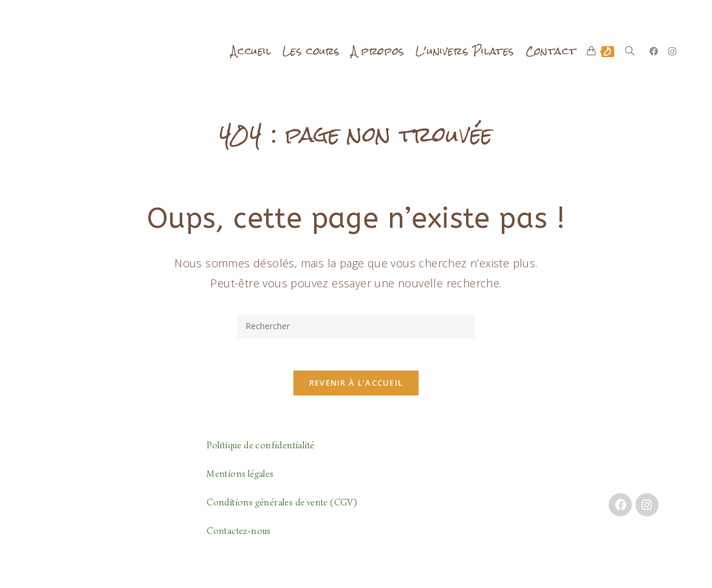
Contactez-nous (239, 536)
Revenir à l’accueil (356, 388)
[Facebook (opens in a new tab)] (654, 51)
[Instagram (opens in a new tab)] (672, 51)
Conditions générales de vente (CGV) (282, 507)
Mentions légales (240, 479)
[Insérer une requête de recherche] (356, 326)
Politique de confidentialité (260, 450)
